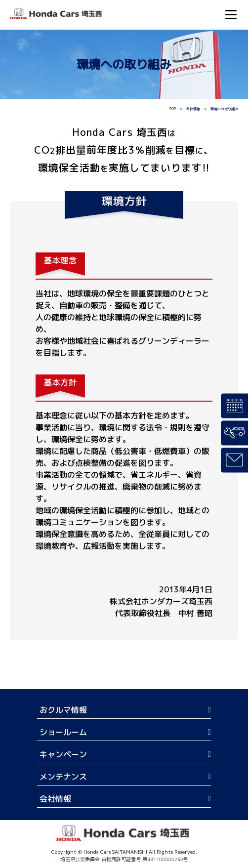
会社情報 (193, 109)
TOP (172, 109)
